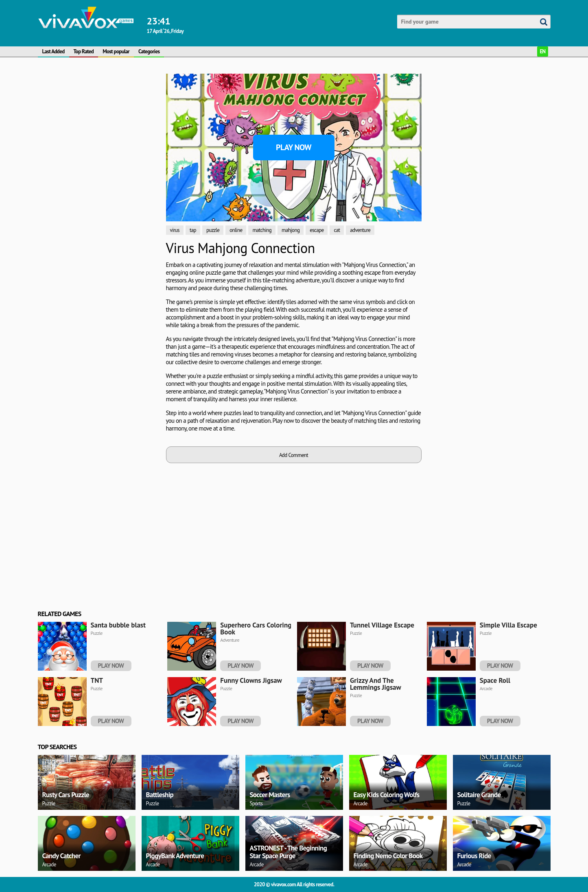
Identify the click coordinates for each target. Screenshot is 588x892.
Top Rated (84, 51)
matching (262, 230)
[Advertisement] (76, 150)
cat (337, 230)
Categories (149, 51)
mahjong (291, 230)
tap (193, 230)
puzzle (213, 230)
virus (175, 230)
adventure (360, 230)
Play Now (294, 147)
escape (317, 230)
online (236, 230)
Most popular (116, 51)
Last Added (54, 51)
